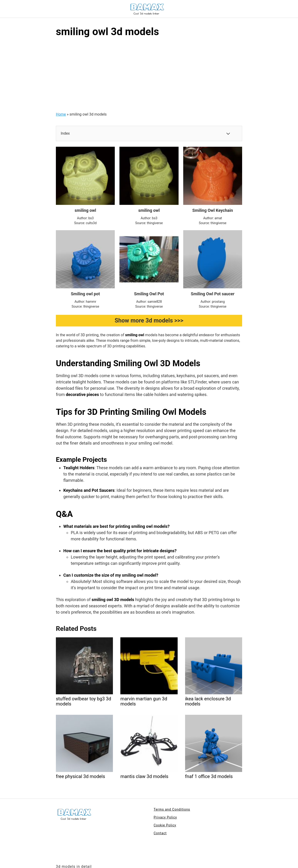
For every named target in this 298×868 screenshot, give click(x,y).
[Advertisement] (149, 77)
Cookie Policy (165, 825)
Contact (160, 833)
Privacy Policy (165, 817)
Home (61, 114)
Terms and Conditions (172, 809)
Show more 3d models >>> (149, 321)
